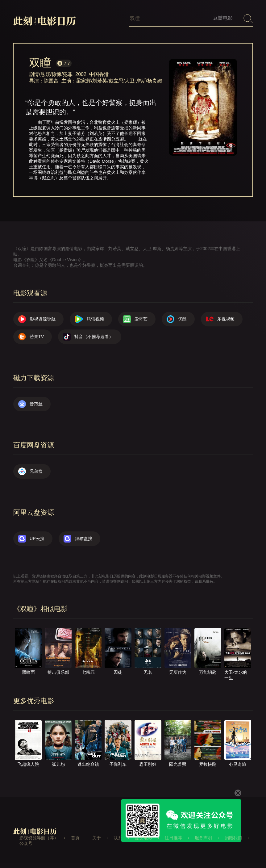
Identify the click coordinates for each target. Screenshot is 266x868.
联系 (118, 838)
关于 (97, 838)
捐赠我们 (233, 838)
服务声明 (203, 838)
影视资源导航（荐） (39, 838)
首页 (75, 838)
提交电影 (143, 838)
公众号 (26, 843)
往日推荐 (173, 838)
